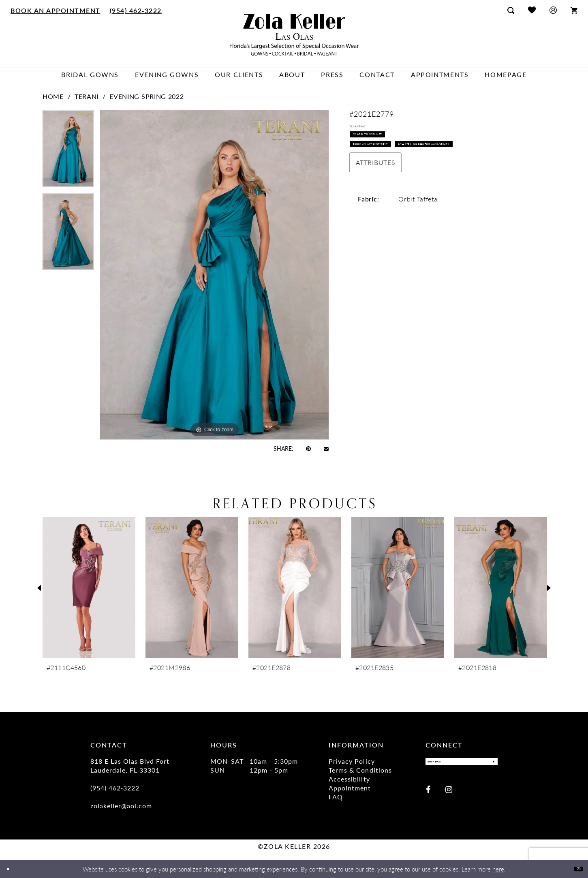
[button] (553, 10)
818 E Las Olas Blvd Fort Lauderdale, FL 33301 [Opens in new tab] (130, 766)
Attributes (375, 205)
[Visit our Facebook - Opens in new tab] (428, 794)
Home (53, 96)
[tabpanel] (68, 151)
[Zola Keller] (294, 35)
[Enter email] (462, 764)
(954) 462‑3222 (115, 788)
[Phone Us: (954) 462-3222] (136, 10)
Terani (87, 96)
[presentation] (89, 588)
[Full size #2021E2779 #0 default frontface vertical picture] (214, 275)
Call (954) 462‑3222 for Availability (408, 184)
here (498, 869)
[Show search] (511, 10)
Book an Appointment (389, 165)
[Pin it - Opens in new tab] (308, 448)
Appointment (350, 788)
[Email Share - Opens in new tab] (326, 448)
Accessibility (349, 779)
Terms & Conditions (360, 770)
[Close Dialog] (12, 869)
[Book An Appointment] (56, 10)
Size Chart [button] (366, 129)
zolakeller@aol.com (121, 806)
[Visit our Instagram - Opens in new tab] (449, 794)
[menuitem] (56, 10)
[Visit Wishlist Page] (532, 10)
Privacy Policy (352, 761)
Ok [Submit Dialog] (575, 868)
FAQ (336, 797)
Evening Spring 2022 (146, 96)
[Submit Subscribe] (489, 764)
